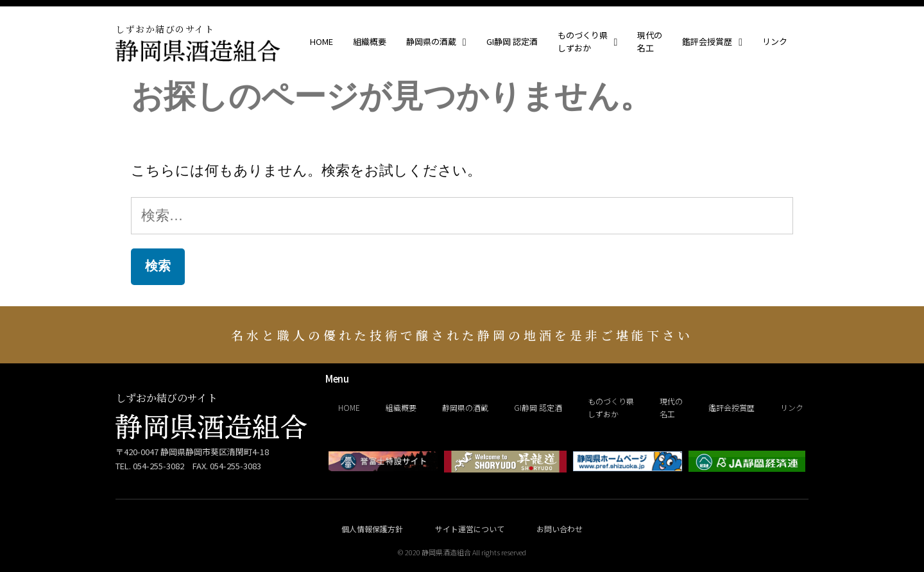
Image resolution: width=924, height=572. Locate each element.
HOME (321, 41)
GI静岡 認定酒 (512, 41)
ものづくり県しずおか (588, 41)
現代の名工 (650, 41)
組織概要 (370, 41)
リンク (775, 41)
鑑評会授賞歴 (712, 42)
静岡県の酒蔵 (436, 42)
